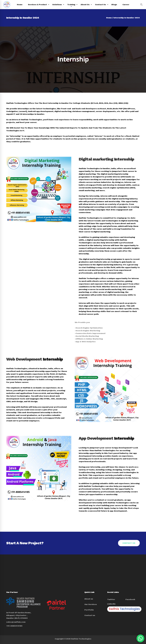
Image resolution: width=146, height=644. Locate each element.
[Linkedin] (111, 604)
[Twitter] (111, 599)
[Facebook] (130, 599)
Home (109, 18)
